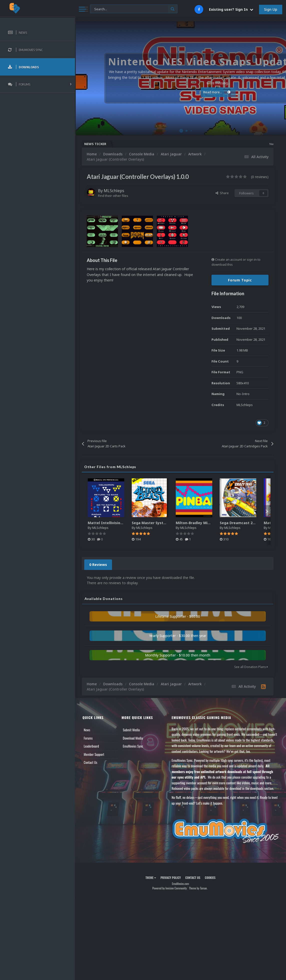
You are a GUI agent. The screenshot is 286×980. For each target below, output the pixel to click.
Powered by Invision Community (169, 888)
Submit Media (131, 730)
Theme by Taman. (198, 888)
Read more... (179, 92)
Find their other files (113, 196)
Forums (88, 738)
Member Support (94, 754)
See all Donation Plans (251, 667)
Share (222, 193)
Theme (151, 878)
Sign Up (271, 9)
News (87, 730)
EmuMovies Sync (133, 746)
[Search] (134, 9)
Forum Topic (240, 280)
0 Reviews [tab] (98, 565)
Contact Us (90, 762)
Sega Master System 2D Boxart (160, 523)
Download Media (133, 738)
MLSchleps (114, 191)
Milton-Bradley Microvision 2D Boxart (209, 523)
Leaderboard (91, 746)
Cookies (210, 878)
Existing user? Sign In (231, 9)
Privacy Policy (171, 878)
